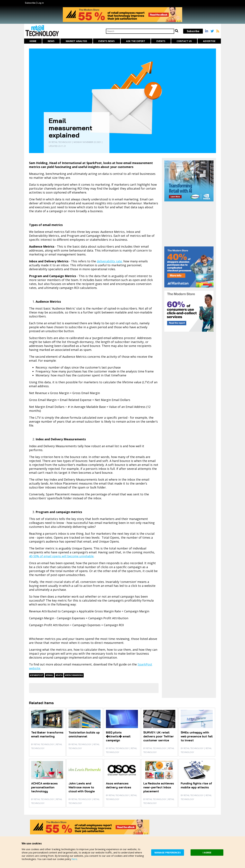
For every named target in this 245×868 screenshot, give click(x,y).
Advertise (209, 41)
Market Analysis (76, 41)
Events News (107, 41)
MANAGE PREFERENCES (168, 853)
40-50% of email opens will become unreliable (61, 556)
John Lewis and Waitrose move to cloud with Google (82, 787)
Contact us (184, 41)
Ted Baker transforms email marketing (47, 734)
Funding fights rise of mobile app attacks (196, 785)
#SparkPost (36, 675)
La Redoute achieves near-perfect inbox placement (159, 787)
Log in (41, 3)
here (74, 859)
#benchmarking (74, 675)
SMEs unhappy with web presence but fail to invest (197, 736)
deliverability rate (109, 261)
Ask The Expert (136, 41)
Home (33, 41)
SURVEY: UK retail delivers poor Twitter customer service (159, 736)
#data (59, 675)
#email (49, 675)
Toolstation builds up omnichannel (84, 734)
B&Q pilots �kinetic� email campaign (118, 736)
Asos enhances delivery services (119, 785)
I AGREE (207, 853)
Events (161, 41)
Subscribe (30, 3)
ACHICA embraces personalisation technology (44, 787)
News (51, 41)
